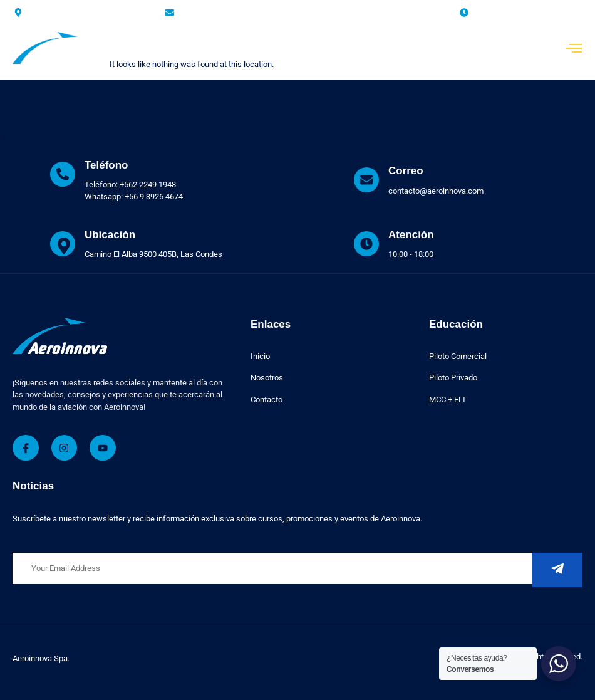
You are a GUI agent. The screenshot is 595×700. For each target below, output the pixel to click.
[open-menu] (574, 50)
